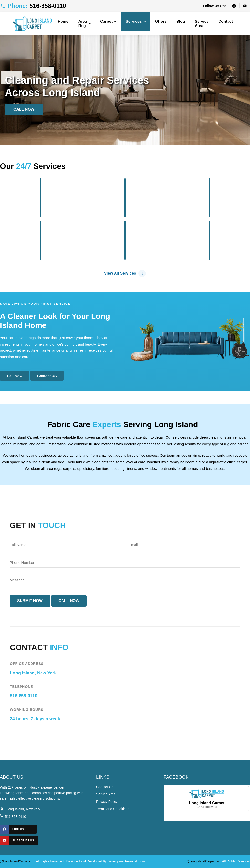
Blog (181, 21)
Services (136, 21)
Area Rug (85, 24)
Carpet (108, 21)
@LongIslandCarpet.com (18, 861)
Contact (226, 21)
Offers (161, 21)
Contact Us (105, 787)
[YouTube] (245, 6)
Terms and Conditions (113, 809)
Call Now (24, 109)
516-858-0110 (24, 696)
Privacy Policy (107, 802)
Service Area (202, 24)
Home (63, 21)
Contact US (47, 376)
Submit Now (30, 601)
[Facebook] (234, 6)
